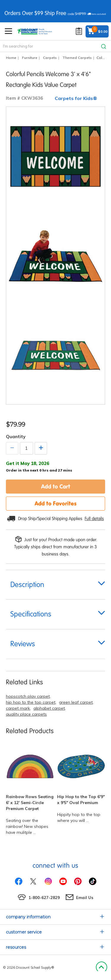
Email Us (85, 898)
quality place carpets (26, 714)
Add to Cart (56, 486)
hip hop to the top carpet (31, 702)
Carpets (50, 58)
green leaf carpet (76, 702)
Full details (94, 519)
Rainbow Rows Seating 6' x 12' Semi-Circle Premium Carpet (30, 803)
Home (11, 58)
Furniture (30, 58)
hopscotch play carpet (28, 696)
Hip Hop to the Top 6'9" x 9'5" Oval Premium (81, 800)
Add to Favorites (56, 503)
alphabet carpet (49, 708)
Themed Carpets (77, 58)
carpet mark (18, 708)
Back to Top (101, 967)
